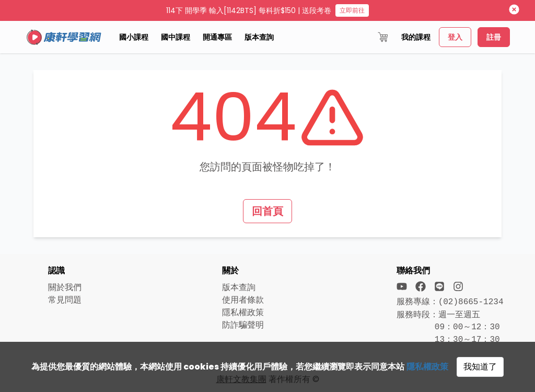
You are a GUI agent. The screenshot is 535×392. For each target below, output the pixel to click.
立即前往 (352, 10)
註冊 (494, 37)
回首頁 (267, 211)
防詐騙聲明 (243, 325)
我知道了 (480, 367)
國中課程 (176, 37)
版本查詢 (259, 37)
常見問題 (65, 300)
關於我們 (65, 287)
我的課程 (416, 37)
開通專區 (217, 37)
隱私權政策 (427, 367)
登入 (455, 37)
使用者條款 (243, 300)
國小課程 (134, 37)
